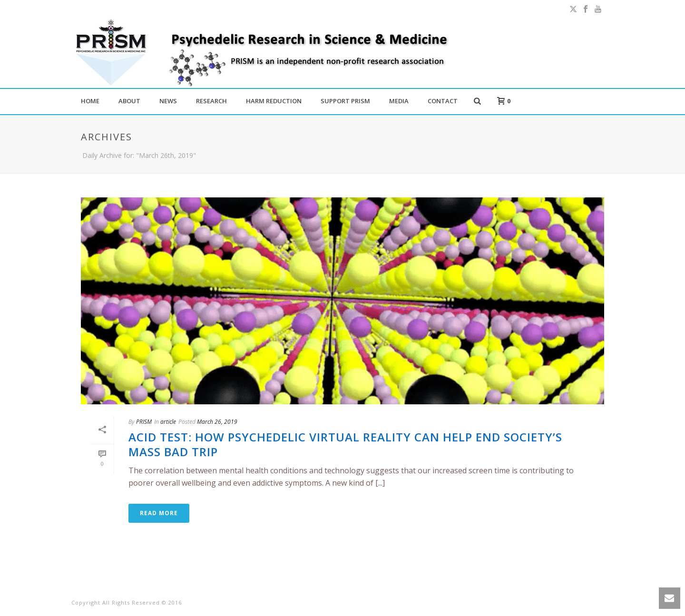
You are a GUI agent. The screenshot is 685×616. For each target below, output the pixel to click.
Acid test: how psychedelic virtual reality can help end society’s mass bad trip (345, 444)
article (168, 422)
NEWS (168, 101)
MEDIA (399, 101)
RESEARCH (211, 101)
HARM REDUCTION (274, 101)
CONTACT (443, 101)
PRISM (144, 422)
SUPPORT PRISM (345, 101)
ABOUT (129, 101)
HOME (90, 101)
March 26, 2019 (217, 422)
